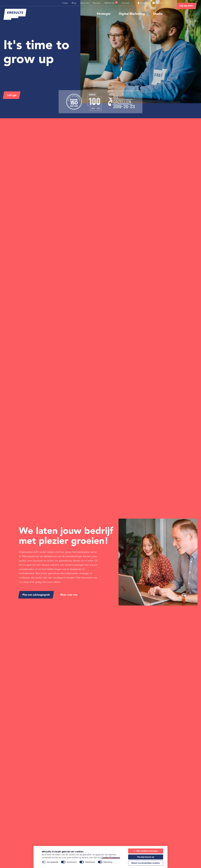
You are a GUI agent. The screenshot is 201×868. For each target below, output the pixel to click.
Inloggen (143, 3)
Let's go (12, 95)
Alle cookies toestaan (146, 851)
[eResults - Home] (15, 14)
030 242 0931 (186, 6)
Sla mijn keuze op (146, 857)
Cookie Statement (111, 858)
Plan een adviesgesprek (36, 595)
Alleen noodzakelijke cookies (146, 863)
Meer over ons (69, 595)
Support (158, 3)
